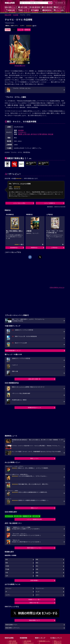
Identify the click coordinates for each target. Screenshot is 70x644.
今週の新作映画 (35, 7)
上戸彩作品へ (55, 248)
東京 (7, 560)
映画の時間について (34, 620)
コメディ (22, 26)
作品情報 (16, 15)
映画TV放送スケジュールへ (34, 548)
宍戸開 (39, 134)
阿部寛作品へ (34, 248)
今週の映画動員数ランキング (13, 351)
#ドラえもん (8, 516)
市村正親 (50, 134)
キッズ (38, 592)
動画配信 (27, 30)
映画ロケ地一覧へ (34, 603)
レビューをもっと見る (19, 203)
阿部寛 (20, 134)
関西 (7, 563)
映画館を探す (11, 10)
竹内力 (35, 134)
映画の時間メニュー (11, 7)
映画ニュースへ (34, 458)
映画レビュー (34, 508)
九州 (7, 576)
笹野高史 (45, 134)
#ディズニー (36, 516)
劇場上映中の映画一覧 (34, 379)
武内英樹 (21, 130)
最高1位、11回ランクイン (12, 26)
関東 (37, 560)
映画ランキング (59, 7)
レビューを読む (59, 10)
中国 (7, 573)
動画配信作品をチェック (34, 408)
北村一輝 (30, 134)
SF (6, 592)
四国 (37, 573)
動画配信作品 (47, 10)
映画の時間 (8, 15)
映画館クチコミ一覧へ (34, 600)
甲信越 (7, 569)
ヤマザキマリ (22, 132)
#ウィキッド (17, 516)
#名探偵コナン (26, 516)
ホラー (38, 595)
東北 (37, 566)
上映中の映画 (23, 7)
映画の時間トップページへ (13, 628)
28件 (31, 26)
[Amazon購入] (20, 66)
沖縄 (37, 576)
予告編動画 (35, 10)
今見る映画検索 (59, 3)
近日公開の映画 (47, 7)
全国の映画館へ (34, 580)
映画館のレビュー (29, 643)
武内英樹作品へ (14, 248)
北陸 (37, 569)
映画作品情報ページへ (11, 625)
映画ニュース (23, 10)
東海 (37, 563)
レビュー (20, 30)
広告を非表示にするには (57, 287)
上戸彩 (25, 134)
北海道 (7, 566)
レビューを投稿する (50, 203)
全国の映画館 (27, 641)
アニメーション (40, 588)
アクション (8, 588)
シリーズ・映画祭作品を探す (34, 519)
